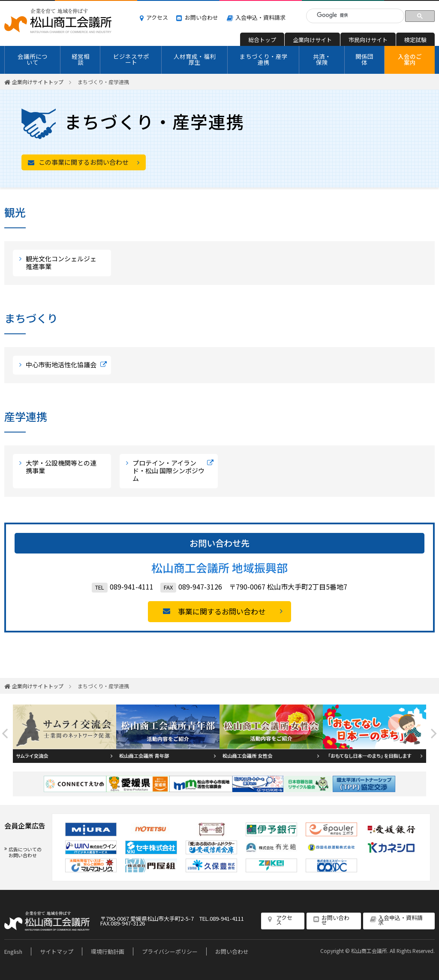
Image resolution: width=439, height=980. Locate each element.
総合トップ (262, 40)
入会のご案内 (410, 59)
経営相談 (81, 59)
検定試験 (415, 40)
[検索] (356, 15)
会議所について (33, 59)
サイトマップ (57, 951)
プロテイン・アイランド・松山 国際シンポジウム (168, 470)
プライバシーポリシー (170, 951)
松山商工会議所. (370, 951)
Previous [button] (5, 733)
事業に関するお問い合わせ (222, 611)
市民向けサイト (368, 40)
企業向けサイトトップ (38, 82)
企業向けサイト (312, 40)
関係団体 (364, 59)
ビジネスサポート (131, 59)
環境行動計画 (108, 951)
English (13, 951)
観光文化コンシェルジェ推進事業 (61, 262)
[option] (65, 734)
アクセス (157, 17)
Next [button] (434, 733)
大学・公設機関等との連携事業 (61, 467)
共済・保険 (322, 59)
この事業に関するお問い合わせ (84, 162)
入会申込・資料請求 (260, 17)
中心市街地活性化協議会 (61, 364)
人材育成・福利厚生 (195, 59)
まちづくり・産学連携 (264, 59)
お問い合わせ (201, 17)
